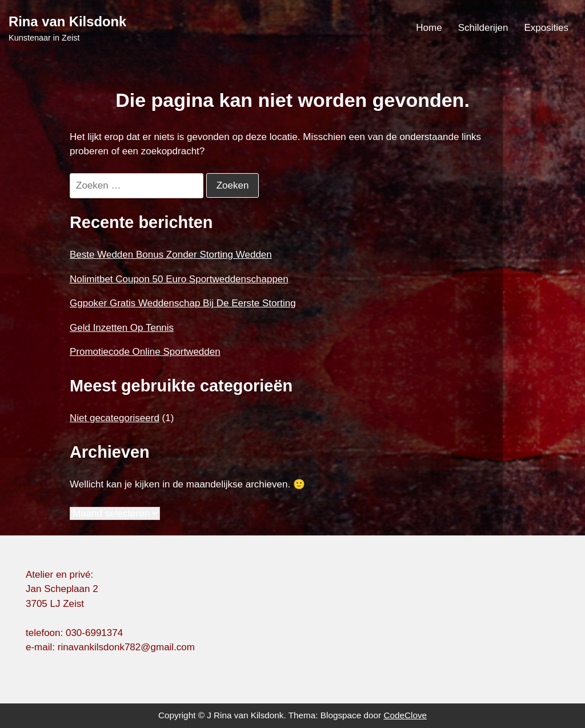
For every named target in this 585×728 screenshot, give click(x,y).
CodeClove (405, 715)
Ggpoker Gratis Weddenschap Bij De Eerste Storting (183, 303)
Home (429, 28)
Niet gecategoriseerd (115, 418)
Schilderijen (483, 28)
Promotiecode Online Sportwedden (145, 352)
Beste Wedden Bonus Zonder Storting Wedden (171, 255)
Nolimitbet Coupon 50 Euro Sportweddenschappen (179, 279)
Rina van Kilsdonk (67, 21)
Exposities (546, 28)
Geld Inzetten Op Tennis (122, 328)
